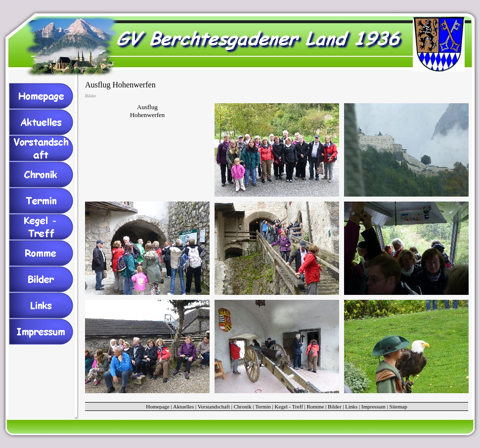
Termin (263, 407)
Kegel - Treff (289, 407)
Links (351, 407)
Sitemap (398, 407)
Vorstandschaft (214, 407)
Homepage (158, 407)
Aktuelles (183, 407)
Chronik (243, 407)
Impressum (373, 407)
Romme (316, 407)
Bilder (335, 407)
